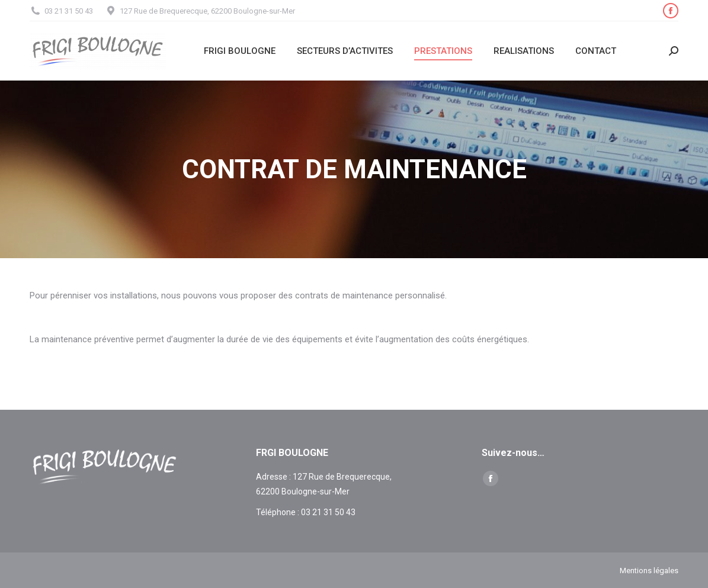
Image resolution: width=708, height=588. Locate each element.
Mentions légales (649, 571)
